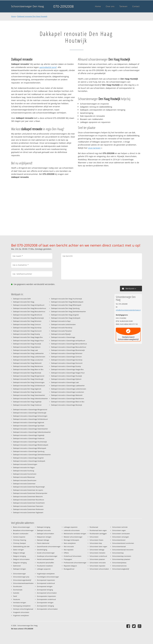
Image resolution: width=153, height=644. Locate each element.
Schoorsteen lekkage (97, 550)
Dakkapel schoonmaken (45, 534)
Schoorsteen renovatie (98, 563)
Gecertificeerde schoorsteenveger (49, 546)
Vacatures (17, 599)
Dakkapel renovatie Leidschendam (63, 324)
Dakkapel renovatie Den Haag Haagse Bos (28, 337)
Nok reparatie (69, 550)
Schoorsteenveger (19, 574)
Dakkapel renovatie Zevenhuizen (25, 480)
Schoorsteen (94, 537)
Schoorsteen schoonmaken (99, 569)
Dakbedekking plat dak (21, 546)
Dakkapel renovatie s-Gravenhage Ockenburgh (30, 413)
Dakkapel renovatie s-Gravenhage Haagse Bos (67, 369)
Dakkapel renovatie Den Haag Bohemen (27, 321)
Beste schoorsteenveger (21, 527)
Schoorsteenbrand (119, 540)
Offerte (66, 553)
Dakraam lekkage (43, 540)
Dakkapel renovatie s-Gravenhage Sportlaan (29, 426)
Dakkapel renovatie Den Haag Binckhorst (28, 315)
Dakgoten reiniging (20, 563)
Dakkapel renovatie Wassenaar (24, 477)
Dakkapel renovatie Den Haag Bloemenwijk (28, 318)
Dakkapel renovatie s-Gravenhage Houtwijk (67, 376)
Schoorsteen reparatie (97, 566)
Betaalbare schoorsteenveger (23, 530)
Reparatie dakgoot (70, 566)
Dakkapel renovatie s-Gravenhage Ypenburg (29, 451)
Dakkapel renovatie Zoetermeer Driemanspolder (30, 493)
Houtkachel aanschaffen (45, 563)
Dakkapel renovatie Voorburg (24, 471)
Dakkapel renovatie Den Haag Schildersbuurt (29, 386)
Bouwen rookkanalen (21, 534)
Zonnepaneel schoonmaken (47, 593)
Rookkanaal (94, 527)
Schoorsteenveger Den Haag (28, 6)
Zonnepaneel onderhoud (46, 583)
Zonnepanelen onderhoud (46, 599)
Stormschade (18, 590)
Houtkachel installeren (45, 566)
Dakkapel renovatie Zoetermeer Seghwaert (28, 512)
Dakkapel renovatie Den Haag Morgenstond (29, 376)
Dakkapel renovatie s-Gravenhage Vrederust (29, 438)
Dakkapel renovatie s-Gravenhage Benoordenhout (69, 344)
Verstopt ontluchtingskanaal (23, 609)
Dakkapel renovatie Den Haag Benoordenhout (30, 308)
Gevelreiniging (42, 550)
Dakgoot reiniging (19, 556)
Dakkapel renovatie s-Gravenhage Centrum (66, 357)
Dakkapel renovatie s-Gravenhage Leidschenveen (69, 389)
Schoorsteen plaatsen (97, 559)
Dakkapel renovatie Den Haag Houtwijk (32, 16)
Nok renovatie (69, 546)
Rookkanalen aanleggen (98, 534)
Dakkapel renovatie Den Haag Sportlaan (27, 392)
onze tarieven (94, 148)
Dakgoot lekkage (19, 553)
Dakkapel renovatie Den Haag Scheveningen (29, 382)
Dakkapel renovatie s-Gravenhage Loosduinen (68, 392)
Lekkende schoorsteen (72, 530)
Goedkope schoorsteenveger (47, 556)
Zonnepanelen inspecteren (46, 596)
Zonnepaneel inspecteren (46, 580)
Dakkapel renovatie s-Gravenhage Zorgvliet (28, 458)
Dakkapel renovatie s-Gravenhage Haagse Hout (68, 373)
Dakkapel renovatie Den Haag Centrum (27, 324)
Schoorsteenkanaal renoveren (123, 550)
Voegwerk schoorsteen (21, 612)
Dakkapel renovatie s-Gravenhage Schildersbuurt (30, 419)
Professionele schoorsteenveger (75, 563)
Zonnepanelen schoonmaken (47, 609)
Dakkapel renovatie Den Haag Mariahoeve (28, 366)
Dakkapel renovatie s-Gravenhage (63, 337)
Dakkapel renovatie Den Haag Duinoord (27, 331)
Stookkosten (18, 586)
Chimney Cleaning (20, 540)
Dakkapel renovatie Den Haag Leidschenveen (29, 357)
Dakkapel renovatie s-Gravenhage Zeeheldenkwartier (32, 455)
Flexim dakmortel (43, 543)
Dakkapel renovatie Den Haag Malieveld (27, 363)
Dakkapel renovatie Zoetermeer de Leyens (28, 490)
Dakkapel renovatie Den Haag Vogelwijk (27, 402)
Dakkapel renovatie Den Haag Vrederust (27, 405)
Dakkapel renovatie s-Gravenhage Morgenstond (30, 409)
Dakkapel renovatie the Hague (24, 467)
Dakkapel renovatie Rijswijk (61, 334)
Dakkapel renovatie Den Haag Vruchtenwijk (67, 299)
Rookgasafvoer (69, 569)
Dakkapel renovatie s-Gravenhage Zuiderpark (29, 461)
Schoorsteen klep (96, 543)
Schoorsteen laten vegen (98, 546)
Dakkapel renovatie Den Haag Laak (25, 350)
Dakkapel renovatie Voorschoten (25, 474)
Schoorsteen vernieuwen (121, 534)
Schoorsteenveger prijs (21, 577)
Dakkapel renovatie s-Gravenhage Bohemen (67, 353)
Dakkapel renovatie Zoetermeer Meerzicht (28, 496)
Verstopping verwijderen (22, 606)
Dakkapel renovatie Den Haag (24, 302)
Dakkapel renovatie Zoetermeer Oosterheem (29, 503)
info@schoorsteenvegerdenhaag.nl (128, 310)
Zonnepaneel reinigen (45, 586)
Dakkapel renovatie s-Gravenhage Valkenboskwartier (32, 432)
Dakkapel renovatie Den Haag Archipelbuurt (29, 305)
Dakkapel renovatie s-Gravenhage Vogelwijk (29, 435)
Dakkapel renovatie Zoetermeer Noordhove (29, 500)
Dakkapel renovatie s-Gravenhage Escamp (66, 366)
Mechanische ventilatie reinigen (75, 534)
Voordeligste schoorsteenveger (48, 577)
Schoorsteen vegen (119, 530)
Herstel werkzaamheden (45, 559)
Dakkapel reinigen (19, 569)
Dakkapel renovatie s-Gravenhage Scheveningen (30, 416)
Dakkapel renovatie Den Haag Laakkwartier (28, 353)
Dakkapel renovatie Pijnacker (61, 331)
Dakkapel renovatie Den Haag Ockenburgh (28, 379)
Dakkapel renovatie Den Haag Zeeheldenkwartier (68, 311)
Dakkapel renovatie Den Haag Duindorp (27, 328)
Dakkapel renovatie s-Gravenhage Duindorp (67, 360)
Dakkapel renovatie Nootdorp (62, 328)
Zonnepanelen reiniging (45, 606)
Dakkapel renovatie (44, 530)
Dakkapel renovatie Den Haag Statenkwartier (29, 395)
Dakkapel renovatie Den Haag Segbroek (27, 389)
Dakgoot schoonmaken (21, 559)
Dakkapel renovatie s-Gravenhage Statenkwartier (30, 429)
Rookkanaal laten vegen (98, 530)
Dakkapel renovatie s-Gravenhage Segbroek (29, 422)
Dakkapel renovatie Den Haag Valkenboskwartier (30, 398)
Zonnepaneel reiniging (45, 590)
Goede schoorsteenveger (46, 553)
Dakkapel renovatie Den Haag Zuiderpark (66, 318)
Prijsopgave (68, 559)
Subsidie (16, 593)
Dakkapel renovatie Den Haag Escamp (27, 334)
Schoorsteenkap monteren (122, 556)
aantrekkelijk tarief (48, 67)
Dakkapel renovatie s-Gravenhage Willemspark (30, 448)
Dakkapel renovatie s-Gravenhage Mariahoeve (67, 398)
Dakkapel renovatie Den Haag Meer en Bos (28, 369)
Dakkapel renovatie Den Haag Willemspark (66, 305)
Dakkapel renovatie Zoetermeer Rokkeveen (28, 509)
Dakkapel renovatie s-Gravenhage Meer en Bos (68, 402)
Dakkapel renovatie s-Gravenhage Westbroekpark (31, 445)
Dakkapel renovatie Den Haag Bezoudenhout (29, 311)
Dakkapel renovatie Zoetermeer (24, 484)
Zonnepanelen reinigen (45, 602)
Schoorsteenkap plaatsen (121, 559)
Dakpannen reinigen (44, 537)
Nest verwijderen (70, 543)
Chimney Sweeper (19, 543)
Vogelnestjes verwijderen (46, 574)
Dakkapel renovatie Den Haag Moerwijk (27, 373)
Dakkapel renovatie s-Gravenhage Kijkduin (66, 379)
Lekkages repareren (71, 527)
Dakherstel (17, 566)
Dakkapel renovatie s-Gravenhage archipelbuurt (68, 341)
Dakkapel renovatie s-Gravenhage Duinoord (67, 363)
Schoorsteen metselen (98, 553)
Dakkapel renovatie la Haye (61, 321)
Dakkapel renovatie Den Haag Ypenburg (65, 308)
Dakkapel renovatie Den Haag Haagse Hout (28, 341)
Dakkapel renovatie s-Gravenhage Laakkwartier (68, 386)
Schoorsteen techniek (120, 527)
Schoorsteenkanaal (119, 546)
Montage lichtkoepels (71, 540)
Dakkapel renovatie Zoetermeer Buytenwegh (29, 487)
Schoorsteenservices (119, 566)
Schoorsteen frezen (96, 540)
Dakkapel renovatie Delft (22, 299)
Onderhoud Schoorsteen (73, 556)
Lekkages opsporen (44, 569)
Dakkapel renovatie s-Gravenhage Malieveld (67, 395)
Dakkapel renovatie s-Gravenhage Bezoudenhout (69, 347)
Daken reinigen (18, 550)
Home (13, 16)
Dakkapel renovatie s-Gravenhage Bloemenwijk (68, 350)
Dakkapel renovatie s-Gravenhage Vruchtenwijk (30, 442)
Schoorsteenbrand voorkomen (123, 543)
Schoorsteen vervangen (121, 537)
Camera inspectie (19, 537)
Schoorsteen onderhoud (98, 556)
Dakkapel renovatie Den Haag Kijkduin (27, 347)
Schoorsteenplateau (119, 563)
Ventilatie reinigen (20, 602)
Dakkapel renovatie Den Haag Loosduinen (28, 360)
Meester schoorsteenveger (73, 537)
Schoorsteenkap (118, 553)
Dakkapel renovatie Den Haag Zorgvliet (65, 315)
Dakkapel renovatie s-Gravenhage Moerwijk (67, 405)
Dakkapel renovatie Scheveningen (25, 464)
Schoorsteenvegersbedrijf (22, 580)
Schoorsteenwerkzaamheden (23, 583)
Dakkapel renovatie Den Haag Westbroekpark (67, 302)
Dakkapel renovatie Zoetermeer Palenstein (28, 506)
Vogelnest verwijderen (21, 615)
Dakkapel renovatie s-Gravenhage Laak (65, 382)
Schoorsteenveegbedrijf (121, 569)
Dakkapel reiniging (44, 527)
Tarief (15, 596)
